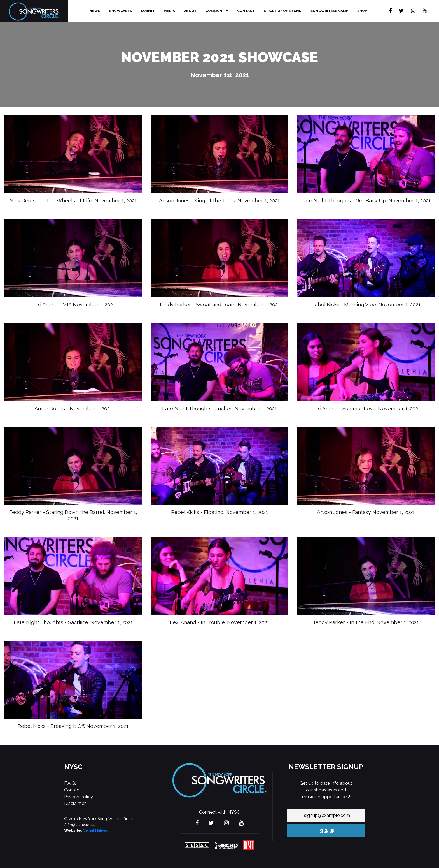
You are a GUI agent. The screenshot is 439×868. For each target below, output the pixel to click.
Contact (246, 11)
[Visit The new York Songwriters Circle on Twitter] (401, 11)
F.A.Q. (70, 783)
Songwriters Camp (329, 11)
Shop (362, 11)
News (95, 11)
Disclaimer (75, 803)
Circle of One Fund (283, 11)
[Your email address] (326, 815)
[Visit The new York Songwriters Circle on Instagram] (413, 11)
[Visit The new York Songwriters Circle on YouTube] (425, 11)
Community (217, 11)
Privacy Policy (79, 797)
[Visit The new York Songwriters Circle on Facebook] (390, 11)
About (190, 11)
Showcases (121, 11)
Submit (148, 11)
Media (169, 11)
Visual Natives (96, 830)
